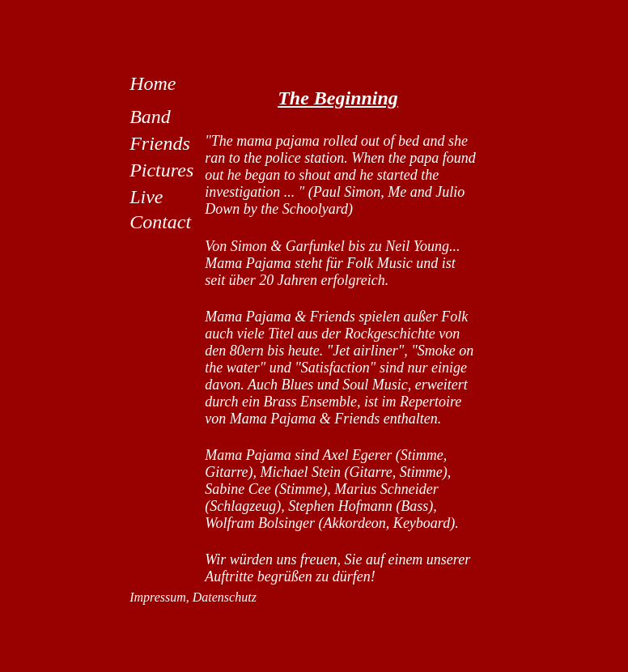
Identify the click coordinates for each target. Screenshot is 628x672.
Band (150, 117)
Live (146, 197)
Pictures (161, 170)
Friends (160, 143)
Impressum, (161, 597)
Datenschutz (225, 597)
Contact (160, 222)
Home (153, 83)
